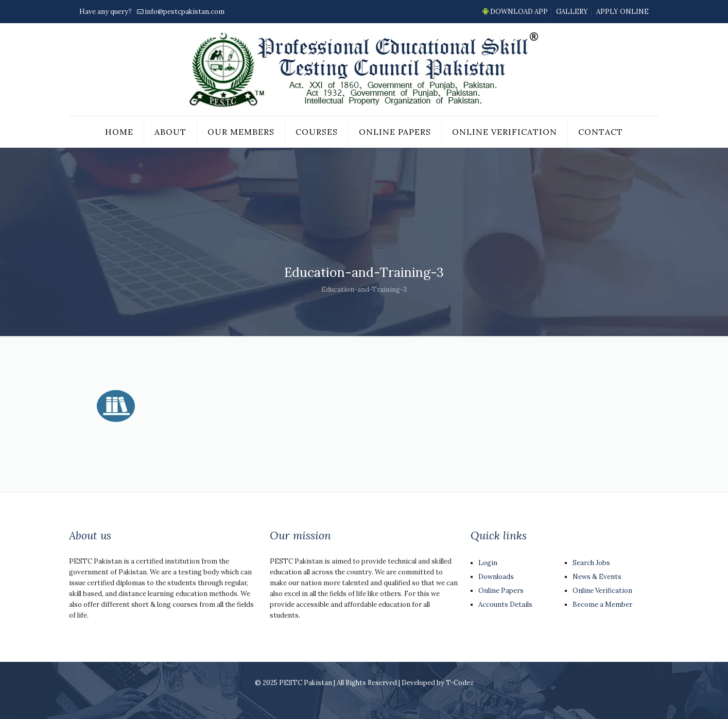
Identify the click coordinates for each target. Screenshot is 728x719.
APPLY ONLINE (622, 12)
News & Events (597, 577)
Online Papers (501, 591)
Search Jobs (591, 563)
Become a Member (602, 604)
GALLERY (572, 12)
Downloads (496, 577)
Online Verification (602, 591)
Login (488, 563)
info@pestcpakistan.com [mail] (185, 12)
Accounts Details (505, 604)
